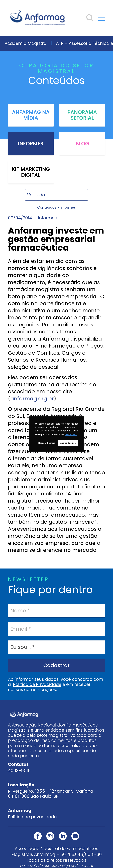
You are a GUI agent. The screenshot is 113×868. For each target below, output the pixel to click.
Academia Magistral (26, 43)
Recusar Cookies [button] (47, 443)
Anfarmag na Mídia (31, 115)
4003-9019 (19, 771)
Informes (31, 144)
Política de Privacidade (37, 684)
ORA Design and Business (72, 866)
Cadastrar (56, 665)
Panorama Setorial (82, 115)
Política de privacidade (32, 817)
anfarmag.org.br (32, 399)
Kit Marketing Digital (31, 172)
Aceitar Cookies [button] (68, 443)
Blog (82, 144)
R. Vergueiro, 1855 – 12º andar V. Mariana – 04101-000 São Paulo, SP (53, 794)
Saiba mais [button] (71, 434)
